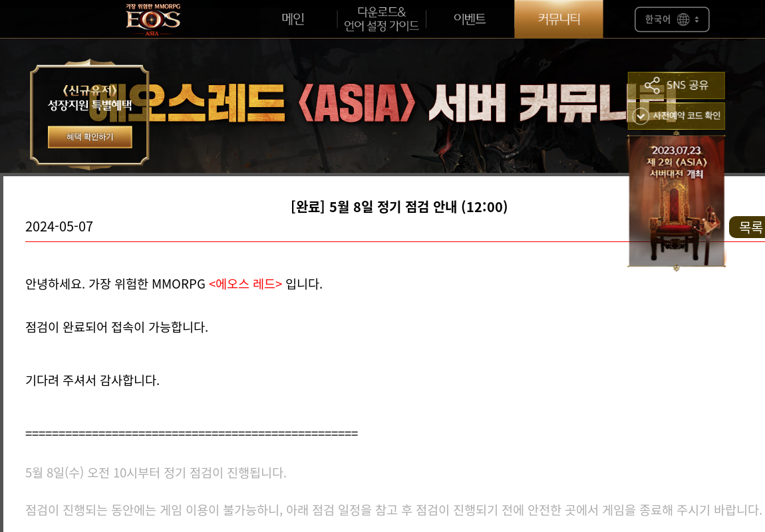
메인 (292, 19)
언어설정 (382, 19)
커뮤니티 (558, 19)
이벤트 (470, 19)
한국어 (672, 20)
